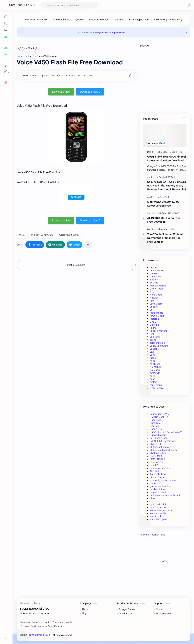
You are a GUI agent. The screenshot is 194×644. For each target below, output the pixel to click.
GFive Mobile (157, 289)
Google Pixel (156, 429)
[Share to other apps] (88, 245)
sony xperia (156, 385)
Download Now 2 (90, 92)
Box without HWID (159, 414)
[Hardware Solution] (99, 20)
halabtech (155, 364)
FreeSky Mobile (158, 286)
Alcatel (153, 268)
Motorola (155, 319)
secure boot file (158, 513)
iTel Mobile (155, 367)
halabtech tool (157, 489)
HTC (152, 292)
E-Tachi (154, 280)
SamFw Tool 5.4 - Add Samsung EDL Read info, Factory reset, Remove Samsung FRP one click (167, 186)
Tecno (153, 340)
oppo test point (158, 504)
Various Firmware (159, 346)
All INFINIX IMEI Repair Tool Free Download (164, 220)
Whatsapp (110, 33)
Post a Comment (76, 265)
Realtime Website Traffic (153, 535)
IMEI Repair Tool (158, 438)
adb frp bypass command (163, 480)
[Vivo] (173, 229)
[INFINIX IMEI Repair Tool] (179, 213)
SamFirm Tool (157, 462)
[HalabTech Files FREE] (36, 20)
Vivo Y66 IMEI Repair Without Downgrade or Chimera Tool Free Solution (165, 238)
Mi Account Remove (160, 447)
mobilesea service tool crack (165, 495)
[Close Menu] (186, 32)
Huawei (154, 298)
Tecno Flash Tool (159, 474)
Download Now (61, 92)
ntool (152, 498)
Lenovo (154, 307)
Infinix (153, 301)
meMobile (155, 373)
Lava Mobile (156, 304)
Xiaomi (153, 358)
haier (152, 361)
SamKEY (154, 465)
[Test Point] (119, 20)
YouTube (121, 33)
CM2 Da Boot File (159, 417)
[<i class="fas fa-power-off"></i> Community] (44, 626)
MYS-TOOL (156, 444)
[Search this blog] (69, 5)
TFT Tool (154, 471)
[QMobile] (80, 20)
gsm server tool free (161, 486)
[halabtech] (165, 229)
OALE (153, 322)
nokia (153, 376)
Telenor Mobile (158, 343)
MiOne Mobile (157, 316)
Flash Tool (155, 423)
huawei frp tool (158, 492)
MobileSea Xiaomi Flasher (163, 450)
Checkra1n (155, 420)
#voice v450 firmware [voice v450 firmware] (42, 235)
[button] (188, 5)
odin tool (154, 501)
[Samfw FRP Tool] (167, 177)
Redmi (153, 328)
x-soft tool (155, 516)
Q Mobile (155, 325)
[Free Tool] (164, 152)
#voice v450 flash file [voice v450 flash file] (69, 235)
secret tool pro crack (161, 510)
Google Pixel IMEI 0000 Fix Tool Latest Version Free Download (167, 159)
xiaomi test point (159, 519)
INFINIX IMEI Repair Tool (163, 441)
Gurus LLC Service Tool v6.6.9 (166, 432)
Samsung (155, 337)
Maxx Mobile (156, 313)
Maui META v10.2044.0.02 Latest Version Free (163, 204)
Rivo (152, 334)
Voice (153, 355)
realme (153, 382)
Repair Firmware (158, 331)
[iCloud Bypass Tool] (139, 20)
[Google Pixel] (176, 152)
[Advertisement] (165, 564)
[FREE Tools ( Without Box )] (168, 20)
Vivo (152, 352)
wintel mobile (157, 388)
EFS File (154, 283)
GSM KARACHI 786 (21, 5)
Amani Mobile (157, 271)
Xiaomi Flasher (158, 477)
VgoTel (153, 349)
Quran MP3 (156, 456)
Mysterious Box (158, 453)
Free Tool (155, 426)
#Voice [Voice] (22, 235)
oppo (152, 379)
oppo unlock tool (159, 507)
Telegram (99, 33)
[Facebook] (25, 622)
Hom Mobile (156, 295)
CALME (154, 274)
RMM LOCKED (157, 459)
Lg (151, 310)
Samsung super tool (160, 468)
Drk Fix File (156, 277)
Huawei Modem (158, 435)
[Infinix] (164, 213)
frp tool (154, 483)
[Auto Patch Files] (61, 20)
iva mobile (155, 370)
